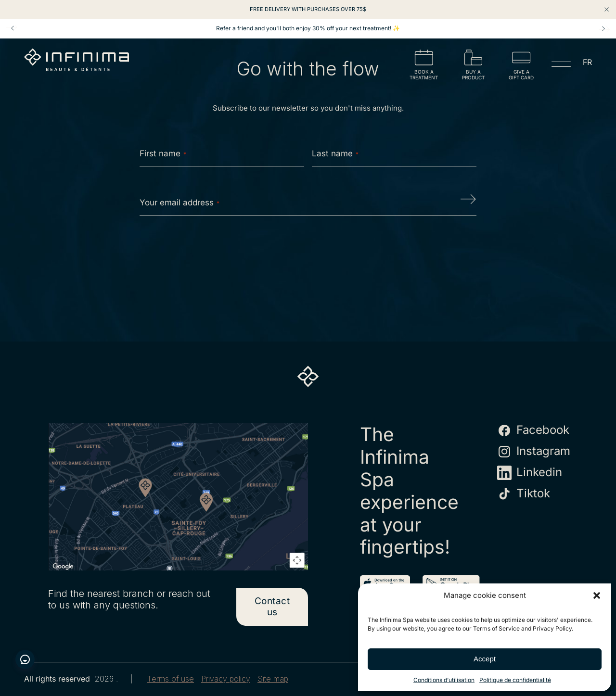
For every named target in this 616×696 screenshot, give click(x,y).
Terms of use (170, 679)
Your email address (180, 202)
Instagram (534, 452)
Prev (13, 28)
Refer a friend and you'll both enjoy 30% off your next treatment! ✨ (308, 28)
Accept (485, 659)
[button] (597, 595)
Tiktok (524, 494)
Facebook (533, 430)
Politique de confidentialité (515, 680)
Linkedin (530, 473)
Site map (273, 679)
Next (603, 28)
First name (163, 153)
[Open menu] (561, 63)
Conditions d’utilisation (444, 680)
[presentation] (308, 253)
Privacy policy (226, 679)
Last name (335, 153)
